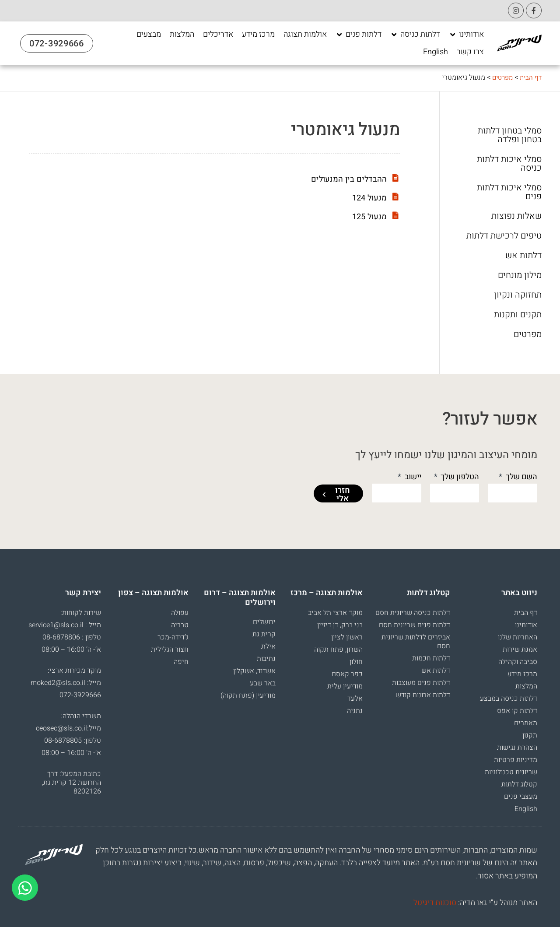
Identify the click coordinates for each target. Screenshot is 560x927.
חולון (356, 662)
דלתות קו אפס (517, 711)
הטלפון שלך (459, 477)
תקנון (530, 735)
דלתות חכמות (431, 658)
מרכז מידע (522, 674)
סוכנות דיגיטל (435, 903)
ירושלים (264, 622)
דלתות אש (523, 256)
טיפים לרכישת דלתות (504, 236)
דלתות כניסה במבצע (509, 699)
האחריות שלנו (518, 637)
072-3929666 (80, 695)
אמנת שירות (520, 650)
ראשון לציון (347, 637)
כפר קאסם (347, 674)
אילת (268, 646)
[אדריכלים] (218, 35)
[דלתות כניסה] (415, 35)
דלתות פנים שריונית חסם (415, 625)
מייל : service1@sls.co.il (65, 625)
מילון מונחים (520, 275)
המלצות (526, 686)
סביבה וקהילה (518, 662)
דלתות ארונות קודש (423, 695)
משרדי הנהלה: (81, 716)
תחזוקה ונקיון (518, 295)
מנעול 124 (368, 198)
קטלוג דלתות (519, 784)
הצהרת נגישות (517, 748)
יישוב (412, 477)
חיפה (181, 662)
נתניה (355, 711)
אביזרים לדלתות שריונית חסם (416, 642)
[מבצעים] (149, 35)
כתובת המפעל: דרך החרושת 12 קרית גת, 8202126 (72, 783)
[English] (436, 52)
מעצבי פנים (521, 797)
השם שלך (521, 477)
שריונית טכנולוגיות (511, 772)
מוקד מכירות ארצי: (74, 671)
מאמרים (526, 723)
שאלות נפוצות (516, 216)
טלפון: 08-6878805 (73, 741)
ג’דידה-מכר (173, 637)
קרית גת (264, 634)
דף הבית (530, 77)
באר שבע (263, 683)
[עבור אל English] (436, 52)
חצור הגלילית (170, 650)
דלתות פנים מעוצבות (421, 683)
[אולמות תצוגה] (305, 35)
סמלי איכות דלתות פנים (509, 192)
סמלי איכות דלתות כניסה (509, 164)
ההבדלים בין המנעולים (346, 179)
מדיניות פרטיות (516, 760)
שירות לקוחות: (81, 613)
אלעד (355, 699)
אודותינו (526, 625)
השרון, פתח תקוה (338, 650)
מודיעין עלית (345, 686)
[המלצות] (182, 35)
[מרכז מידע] (258, 35)
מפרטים (500, 77)
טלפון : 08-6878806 (72, 637)
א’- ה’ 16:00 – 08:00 (71, 650)
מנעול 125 (368, 216)
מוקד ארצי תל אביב (335, 613)
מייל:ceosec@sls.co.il (68, 728)
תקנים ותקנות (518, 315)
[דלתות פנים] (359, 35)
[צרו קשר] (470, 52)
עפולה (180, 613)
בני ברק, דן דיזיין (340, 625)
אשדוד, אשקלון (254, 671)
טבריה (180, 625)
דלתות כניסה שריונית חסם (413, 613)
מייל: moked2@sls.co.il (66, 683)
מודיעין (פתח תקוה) (248, 695)
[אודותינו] (466, 35)
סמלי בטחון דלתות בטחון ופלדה (510, 135)
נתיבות (266, 659)
